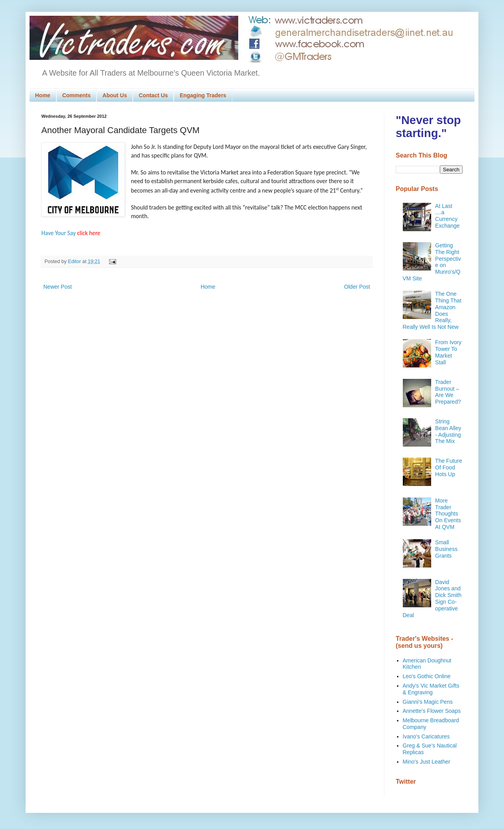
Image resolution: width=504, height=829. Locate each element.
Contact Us (153, 95)
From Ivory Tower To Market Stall (448, 352)
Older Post (357, 287)
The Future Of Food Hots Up (448, 467)
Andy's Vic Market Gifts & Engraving (431, 689)
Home (43, 95)
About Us (115, 95)
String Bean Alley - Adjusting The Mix (448, 431)
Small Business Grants (446, 549)
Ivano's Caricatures (426, 736)
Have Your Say (71, 233)
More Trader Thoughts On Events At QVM (448, 514)
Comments (76, 95)
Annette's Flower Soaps (432, 711)
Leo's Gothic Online (427, 676)
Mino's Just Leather (427, 762)
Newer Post (57, 287)
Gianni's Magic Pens (428, 702)
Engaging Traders (203, 95)
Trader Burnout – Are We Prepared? (448, 392)
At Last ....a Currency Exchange (447, 216)
